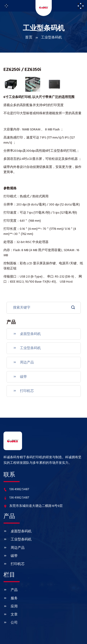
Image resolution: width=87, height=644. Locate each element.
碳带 (19, 372)
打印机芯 (22, 385)
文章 (10, 598)
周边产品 (22, 359)
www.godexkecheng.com (45, 638)
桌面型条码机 (26, 333)
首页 (29, 38)
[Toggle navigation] (6, 6)
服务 (10, 584)
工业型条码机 (26, 346)
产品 (10, 577)
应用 (10, 591)
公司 (10, 605)
